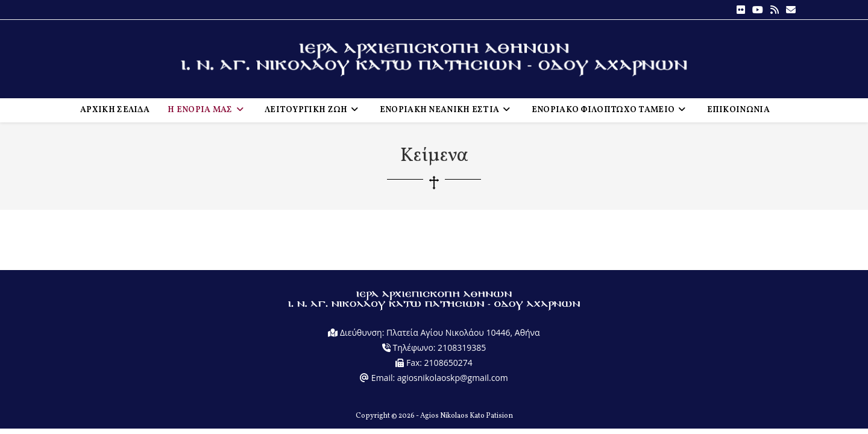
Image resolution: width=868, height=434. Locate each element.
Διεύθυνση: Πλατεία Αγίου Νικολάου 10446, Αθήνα (434, 337)
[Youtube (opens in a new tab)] (758, 10)
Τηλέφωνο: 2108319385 (434, 352)
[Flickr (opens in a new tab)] (741, 10)
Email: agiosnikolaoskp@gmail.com (434, 383)
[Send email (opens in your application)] (789, 10)
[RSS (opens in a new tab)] (775, 10)
